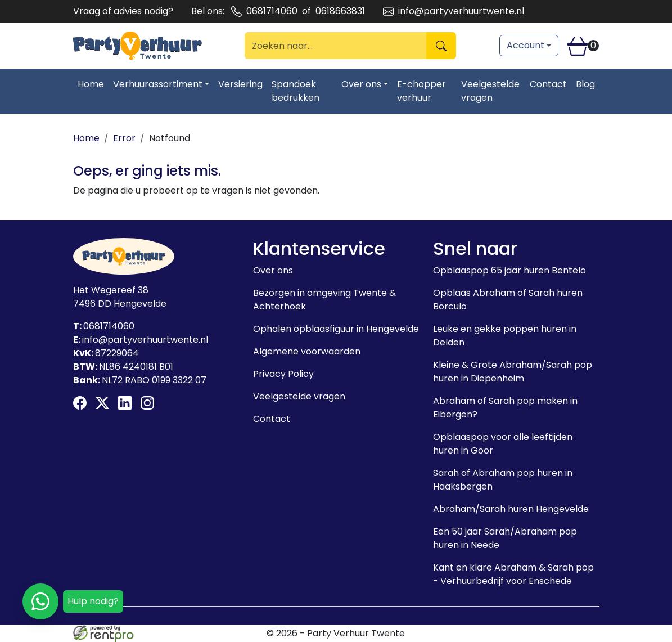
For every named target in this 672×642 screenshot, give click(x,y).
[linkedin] (127, 403)
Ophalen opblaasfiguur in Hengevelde (336, 329)
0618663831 (340, 11)
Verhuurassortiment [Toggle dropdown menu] (158, 84)
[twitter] (105, 403)
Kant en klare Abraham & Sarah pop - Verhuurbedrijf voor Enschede (513, 574)
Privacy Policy (283, 374)
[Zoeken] (441, 46)
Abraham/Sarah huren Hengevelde (511, 509)
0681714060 (264, 11)
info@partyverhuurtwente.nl (454, 11)
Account (526, 45)
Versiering (240, 84)
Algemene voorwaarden (307, 351)
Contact (548, 84)
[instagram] (150, 403)
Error (124, 138)
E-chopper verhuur (421, 91)
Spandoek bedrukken (296, 91)
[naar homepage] (137, 46)
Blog (585, 84)
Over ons (361, 84)
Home (91, 84)
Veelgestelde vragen (490, 91)
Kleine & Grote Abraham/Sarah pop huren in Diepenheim (513, 372)
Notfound (170, 138)
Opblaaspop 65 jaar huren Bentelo (509, 270)
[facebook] (82, 403)
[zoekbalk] (336, 46)
